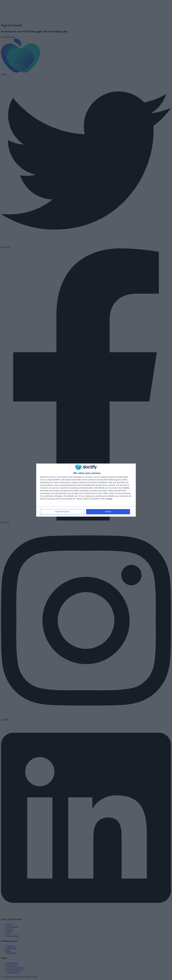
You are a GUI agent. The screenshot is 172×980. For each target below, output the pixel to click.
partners (53, 477)
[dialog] (86, 490)
